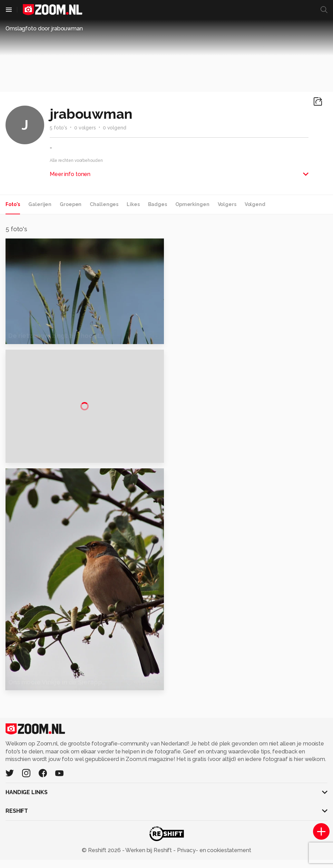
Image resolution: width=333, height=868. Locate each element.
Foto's (13, 204)
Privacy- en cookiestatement (213, 858)
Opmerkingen (192, 204)
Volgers (227, 204)
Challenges (104, 204)
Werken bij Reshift (149, 858)
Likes (133, 204)
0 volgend (115, 128)
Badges (158, 204)
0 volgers (85, 128)
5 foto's (58, 128)
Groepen (71, 204)
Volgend (255, 204)
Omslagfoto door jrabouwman (44, 28)
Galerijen (40, 204)
